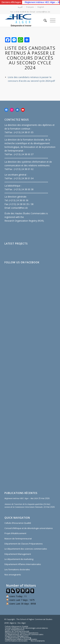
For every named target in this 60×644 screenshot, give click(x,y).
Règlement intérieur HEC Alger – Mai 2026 (21, 498)
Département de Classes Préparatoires (24, 544)
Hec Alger (22, 623)
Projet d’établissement (15, 533)
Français (30, 7)
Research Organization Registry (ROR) (24, 221)
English (41, 7)
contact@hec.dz (19, 208)
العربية (20, 7)
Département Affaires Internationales (23, 564)
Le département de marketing (19, 559)
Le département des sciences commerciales (26, 549)
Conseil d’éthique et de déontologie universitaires (29, 528)
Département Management (18, 554)
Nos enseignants (13, 575)
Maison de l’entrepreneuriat (18, 539)
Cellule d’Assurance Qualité (18, 523)
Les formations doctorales (17, 569)
